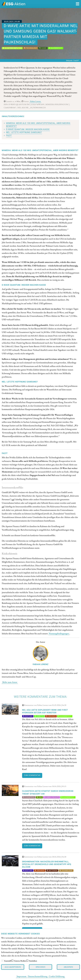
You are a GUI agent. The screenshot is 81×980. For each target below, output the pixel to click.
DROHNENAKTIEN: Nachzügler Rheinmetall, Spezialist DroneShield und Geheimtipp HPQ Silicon (47, 864)
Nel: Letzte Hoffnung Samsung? (24, 132)
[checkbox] (2, 961)
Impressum (22, 976)
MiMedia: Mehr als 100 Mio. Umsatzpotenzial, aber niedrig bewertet (38, 125)
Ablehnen (68, 967)
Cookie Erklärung (57, 976)
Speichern (40, 967)
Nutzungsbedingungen (59, 633)
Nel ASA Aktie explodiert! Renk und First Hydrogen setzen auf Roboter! (45, 711)
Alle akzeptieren (13, 967)
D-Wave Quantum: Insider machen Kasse (28, 129)
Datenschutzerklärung (38, 976)
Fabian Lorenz (35, 101)
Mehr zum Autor (10, 682)
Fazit (9, 136)
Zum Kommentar (32, 775)
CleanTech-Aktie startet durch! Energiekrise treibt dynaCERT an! (48, 792)
